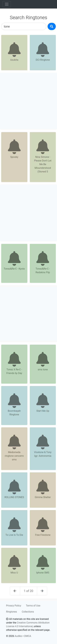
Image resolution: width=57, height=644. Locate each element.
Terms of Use (33, 606)
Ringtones (11, 612)
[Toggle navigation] (7, 4)
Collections (28, 612)
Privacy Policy (14, 606)
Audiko (18, 636)
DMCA (28, 636)
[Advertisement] (28, 101)
